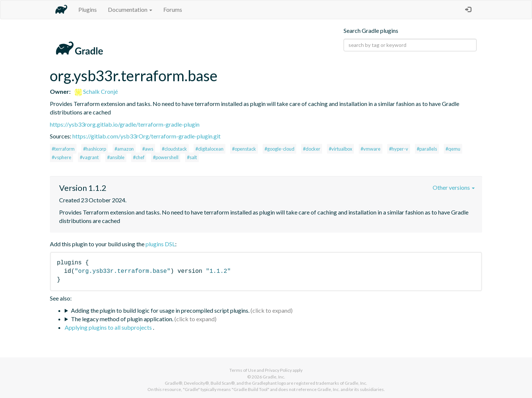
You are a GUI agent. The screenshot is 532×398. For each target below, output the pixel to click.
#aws (148, 149)
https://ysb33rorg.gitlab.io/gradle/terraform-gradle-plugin (125, 124)
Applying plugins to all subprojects (109, 327)
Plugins (88, 9)
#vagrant (89, 157)
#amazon (124, 149)
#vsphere (62, 157)
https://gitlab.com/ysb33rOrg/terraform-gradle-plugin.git (146, 136)
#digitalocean (209, 149)
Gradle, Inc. (274, 377)
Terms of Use (243, 370)
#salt (192, 157)
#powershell (166, 157)
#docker (312, 149)
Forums (173, 9)
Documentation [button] (130, 9)
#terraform (63, 149)
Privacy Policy (278, 370)
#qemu (453, 149)
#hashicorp (95, 149)
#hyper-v (399, 149)
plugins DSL (160, 244)
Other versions (454, 187)
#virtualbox (340, 149)
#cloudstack (174, 149)
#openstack (244, 149)
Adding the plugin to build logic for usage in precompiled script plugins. (160, 310)
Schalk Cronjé (96, 91)
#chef (139, 157)
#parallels (427, 149)
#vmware (371, 149)
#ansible (116, 157)
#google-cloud (279, 149)
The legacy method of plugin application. (122, 319)
